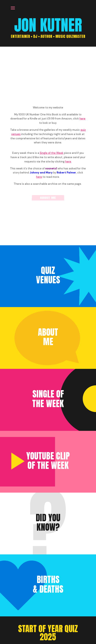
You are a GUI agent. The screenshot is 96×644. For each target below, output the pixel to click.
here (82, 119)
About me (48, 198)
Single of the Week (52, 153)
